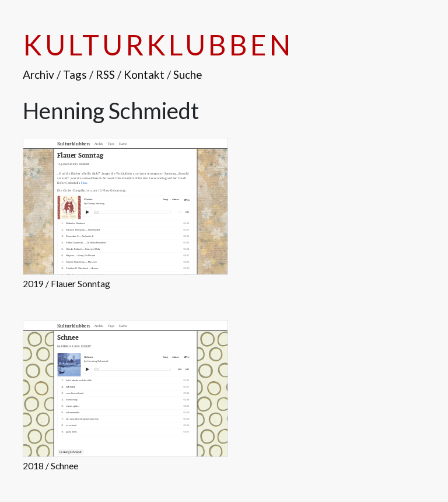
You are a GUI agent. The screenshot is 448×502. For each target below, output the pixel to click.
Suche (188, 74)
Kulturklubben (158, 45)
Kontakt (144, 74)
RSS (105, 74)
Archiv (38, 74)
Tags (75, 74)
